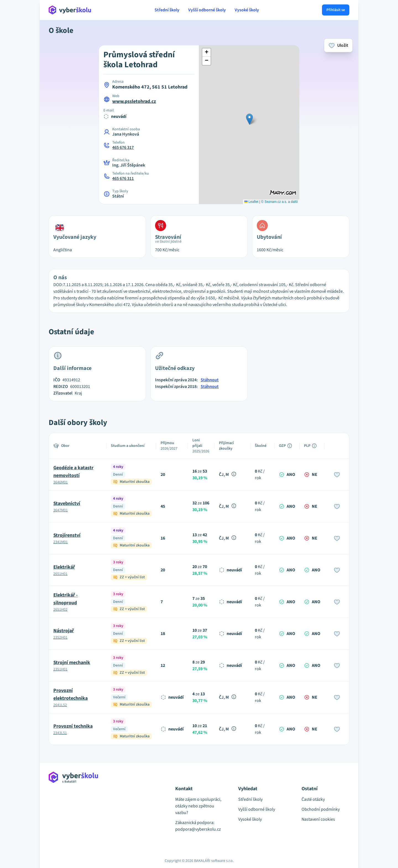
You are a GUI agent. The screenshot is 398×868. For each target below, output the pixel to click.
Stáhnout (210, 380)
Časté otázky (313, 799)
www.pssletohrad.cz (134, 101)
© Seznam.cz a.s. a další (280, 202)
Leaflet (251, 202)
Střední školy (167, 10)
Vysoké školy (247, 10)
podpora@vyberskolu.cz (198, 829)
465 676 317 (123, 147)
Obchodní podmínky (321, 809)
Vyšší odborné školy (207, 10)
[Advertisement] (23, 116)
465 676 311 (123, 178)
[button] (249, 119)
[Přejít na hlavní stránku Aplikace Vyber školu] (70, 10)
